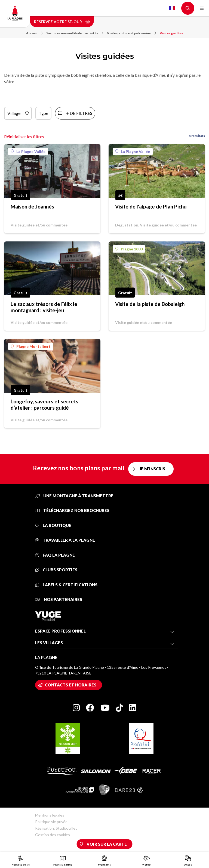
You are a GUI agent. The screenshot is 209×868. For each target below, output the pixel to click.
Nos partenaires (59, 599)
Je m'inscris (152, 469)
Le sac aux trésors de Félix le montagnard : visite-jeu (44, 307)
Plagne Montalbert (31, 346)
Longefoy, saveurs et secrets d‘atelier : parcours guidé (44, 404)
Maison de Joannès (32, 206)
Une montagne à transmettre (74, 496)
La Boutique (53, 525)
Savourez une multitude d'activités (75, 33)
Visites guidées (171, 33)
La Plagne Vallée (28, 151)
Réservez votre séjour (62, 22)
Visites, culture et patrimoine (132, 33)
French (172, 8)
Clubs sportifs (56, 570)
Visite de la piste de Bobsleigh (150, 304)
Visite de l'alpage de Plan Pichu (151, 206)
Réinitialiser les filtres (24, 137)
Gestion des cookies (53, 835)
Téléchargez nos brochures (72, 510)
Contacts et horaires (71, 685)
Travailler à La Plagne (65, 540)
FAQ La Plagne (55, 555)
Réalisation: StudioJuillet (56, 828)
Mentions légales (50, 815)
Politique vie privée (51, 822)
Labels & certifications (66, 585)
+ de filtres (79, 113)
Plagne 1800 (129, 249)
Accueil (34, 33)
